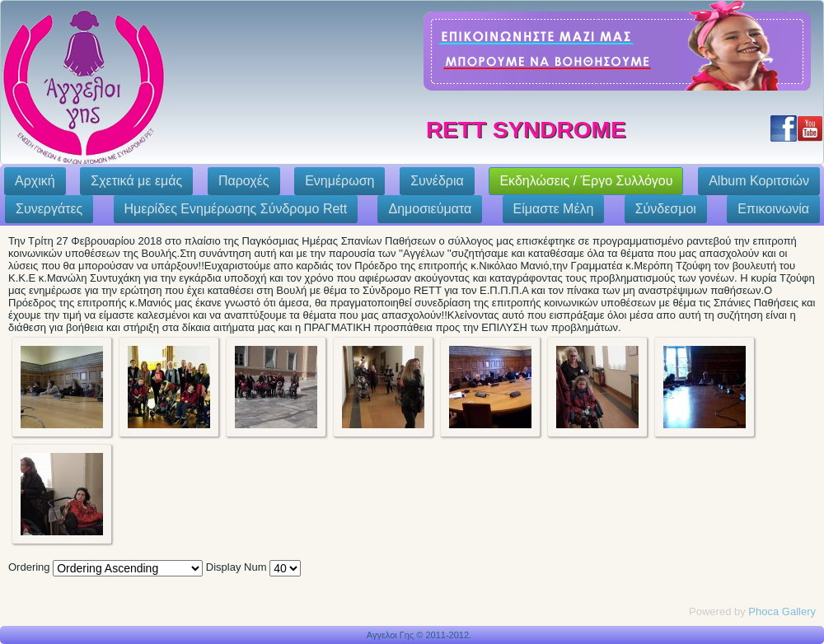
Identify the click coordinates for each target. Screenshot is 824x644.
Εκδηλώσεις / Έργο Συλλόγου (586, 181)
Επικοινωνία (773, 209)
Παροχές (244, 181)
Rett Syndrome (526, 130)
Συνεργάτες (49, 209)
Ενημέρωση (339, 181)
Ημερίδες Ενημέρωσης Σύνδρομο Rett (236, 209)
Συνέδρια (437, 181)
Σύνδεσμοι (666, 209)
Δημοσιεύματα (430, 209)
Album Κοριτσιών (759, 181)
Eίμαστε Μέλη (554, 209)
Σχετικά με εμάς (136, 181)
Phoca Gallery (782, 611)
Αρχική (35, 181)
